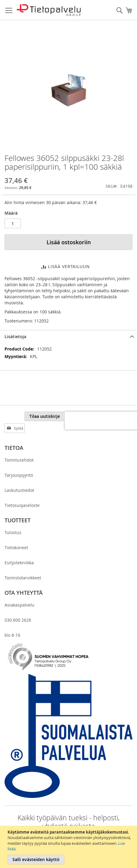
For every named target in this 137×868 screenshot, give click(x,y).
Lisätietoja (15, 336)
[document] (69, 847)
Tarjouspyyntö (19, 463)
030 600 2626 (18, 608)
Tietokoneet (16, 536)
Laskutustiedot (19, 478)
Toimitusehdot (19, 448)
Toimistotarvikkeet (23, 566)
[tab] (68, 336)
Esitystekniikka (19, 551)
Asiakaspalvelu (20, 593)
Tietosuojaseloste (22, 493)
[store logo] (49, 10)
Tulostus (13, 521)
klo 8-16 (12, 623)
